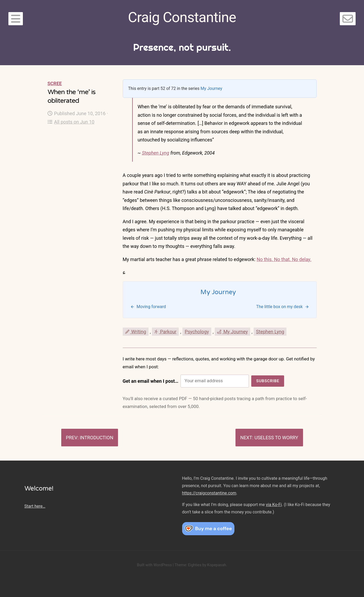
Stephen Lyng (156, 153)
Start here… (35, 506)
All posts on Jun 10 (71, 122)
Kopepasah (217, 565)
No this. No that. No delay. (284, 259)
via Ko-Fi (274, 505)
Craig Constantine (182, 17)
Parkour (165, 332)
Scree (55, 83)
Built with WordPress (154, 565)
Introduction (96, 438)
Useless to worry (276, 438)
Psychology (197, 332)
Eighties (195, 565)
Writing (136, 332)
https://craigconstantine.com (209, 493)
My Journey (211, 88)
